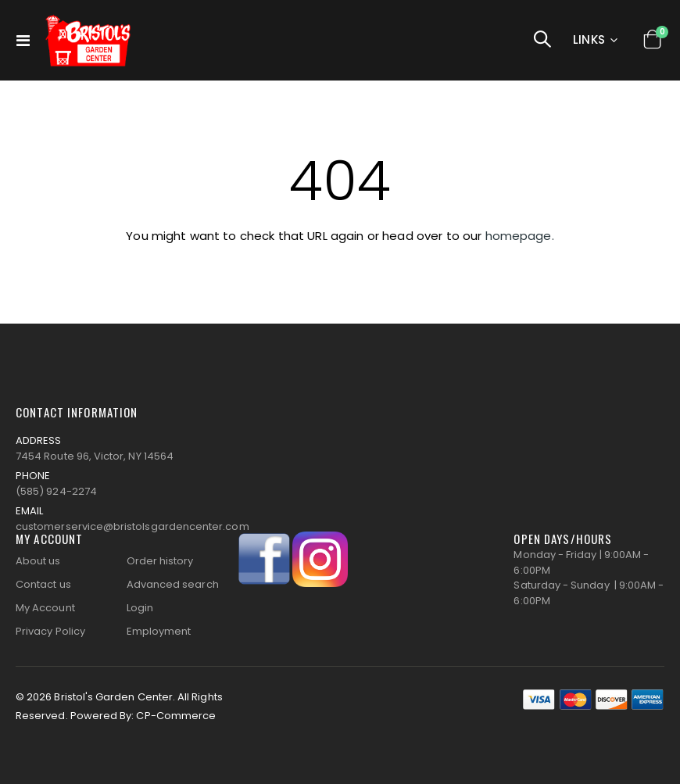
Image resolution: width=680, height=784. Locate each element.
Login (140, 608)
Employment (159, 631)
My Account (45, 608)
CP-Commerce (176, 716)
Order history (160, 561)
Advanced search (173, 584)
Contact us (43, 584)
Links (589, 39)
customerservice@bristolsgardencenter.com (132, 526)
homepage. (520, 236)
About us (38, 561)
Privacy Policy (50, 631)
